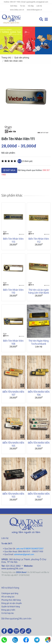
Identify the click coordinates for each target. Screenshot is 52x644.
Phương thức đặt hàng (11, 600)
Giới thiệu (14, 6)
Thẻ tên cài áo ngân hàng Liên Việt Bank (39, 291)
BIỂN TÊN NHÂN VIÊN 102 (39, 495)
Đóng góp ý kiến (8, 610)
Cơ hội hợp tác (8, 613)
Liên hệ (39, 6)
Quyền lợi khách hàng (11, 607)
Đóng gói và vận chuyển (12, 603)
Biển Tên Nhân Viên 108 (13, 342)
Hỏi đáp (31, 6)
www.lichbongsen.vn (34, 10)
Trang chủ (6, 58)
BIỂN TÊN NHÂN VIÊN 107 (13, 393)
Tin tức (23, 6)
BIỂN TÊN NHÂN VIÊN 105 (13, 444)
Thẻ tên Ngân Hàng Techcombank (39, 342)
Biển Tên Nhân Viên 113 (13, 240)
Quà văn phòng (22, 58)
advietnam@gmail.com (24, 554)
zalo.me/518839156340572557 (30, 549)
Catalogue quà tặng (10, 593)
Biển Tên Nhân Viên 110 (13, 291)
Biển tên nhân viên (14, 61)
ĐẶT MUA (9, 170)
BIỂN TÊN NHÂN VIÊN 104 (39, 444)
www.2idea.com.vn (17, 10)
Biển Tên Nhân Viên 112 (39, 240)
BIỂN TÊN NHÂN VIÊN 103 (13, 495)
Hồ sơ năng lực (8, 597)
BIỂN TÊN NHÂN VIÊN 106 (39, 393)
